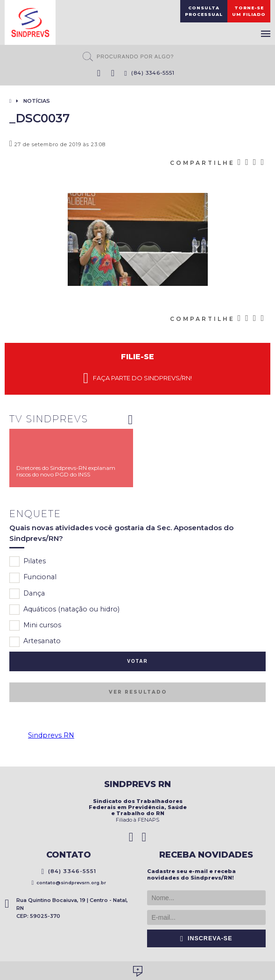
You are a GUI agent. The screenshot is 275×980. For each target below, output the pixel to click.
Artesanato (35, 642)
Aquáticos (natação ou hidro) (64, 610)
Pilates (28, 561)
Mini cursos (35, 625)
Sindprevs (30, 22)
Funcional (33, 578)
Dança (27, 594)
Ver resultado (138, 692)
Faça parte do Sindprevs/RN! (137, 378)
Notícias (37, 101)
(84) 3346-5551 (149, 73)
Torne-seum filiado (249, 11)
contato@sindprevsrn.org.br (69, 883)
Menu (266, 34)
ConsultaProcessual (204, 11)
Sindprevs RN (51, 735)
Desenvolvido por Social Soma (138, 971)
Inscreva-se (206, 938)
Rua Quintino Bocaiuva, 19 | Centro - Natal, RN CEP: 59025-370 (66, 908)
